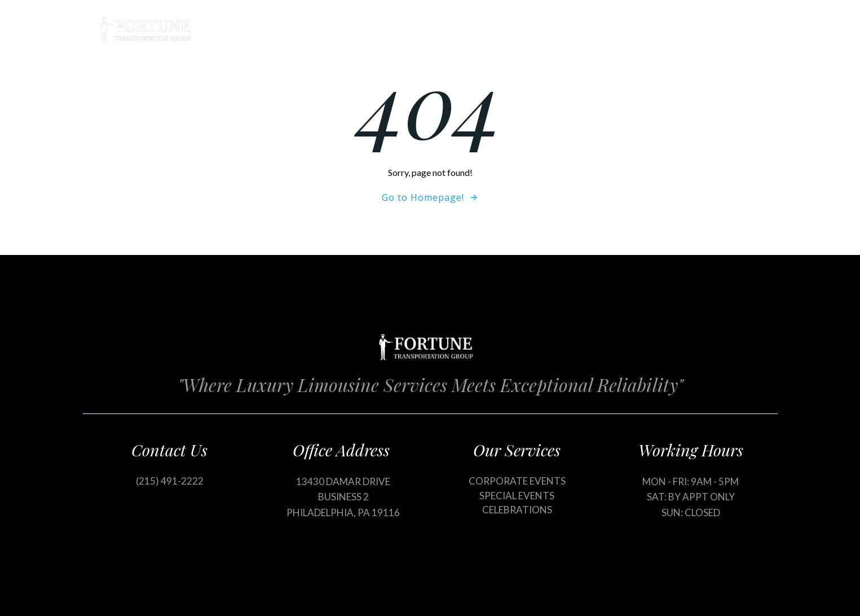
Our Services (566, 29)
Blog (631, 29)
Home (497, 29)
